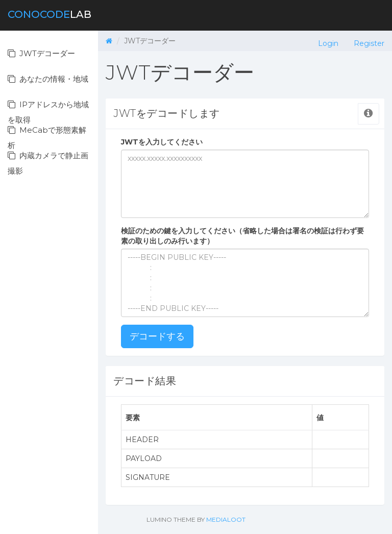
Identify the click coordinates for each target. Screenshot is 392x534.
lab (50, 14)
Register (369, 43)
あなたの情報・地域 (48, 79)
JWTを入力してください (162, 142)
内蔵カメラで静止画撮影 (48, 160)
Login (328, 43)
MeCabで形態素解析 (47, 134)
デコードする (157, 336)
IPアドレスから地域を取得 (48, 108)
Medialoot (226, 519)
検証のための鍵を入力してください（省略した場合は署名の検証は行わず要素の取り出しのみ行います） (242, 236)
